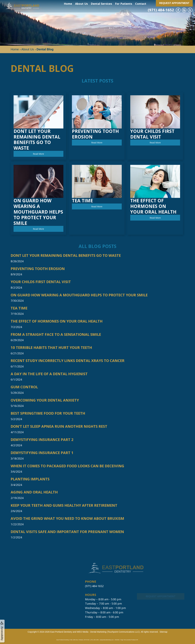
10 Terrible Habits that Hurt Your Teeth (51, 348)
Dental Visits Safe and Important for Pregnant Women (67, 532)
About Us (81, 4)
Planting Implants (30, 479)
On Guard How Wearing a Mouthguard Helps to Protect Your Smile (79, 295)
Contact (141, 4)
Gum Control (24, 387)
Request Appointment (174, 3)
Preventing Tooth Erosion (38, 269)
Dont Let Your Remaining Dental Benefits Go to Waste (66, 255)
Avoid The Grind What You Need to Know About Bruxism (67, 519)
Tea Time (19, 308)
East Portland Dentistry (61, 632)
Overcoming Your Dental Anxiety (45, 400)
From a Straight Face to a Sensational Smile (56, 334)
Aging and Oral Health (34, 492)
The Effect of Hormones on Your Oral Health (57, 321)
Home (68, 4)
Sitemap (163, 632)
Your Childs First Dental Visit (41, 282)
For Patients (124, 4)
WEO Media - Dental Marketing (92, 632)
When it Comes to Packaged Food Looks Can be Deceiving (67, 466)
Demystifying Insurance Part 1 (42, 453)
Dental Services (101, 4)
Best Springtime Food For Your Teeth (48, 413)
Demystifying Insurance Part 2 (42, 440)
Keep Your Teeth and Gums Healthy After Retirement (64, 505)
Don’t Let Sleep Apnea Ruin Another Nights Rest (59, 426)
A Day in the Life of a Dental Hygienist (49, 374)
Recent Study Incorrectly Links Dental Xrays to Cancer (68, 361)
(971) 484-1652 (161, 10)
